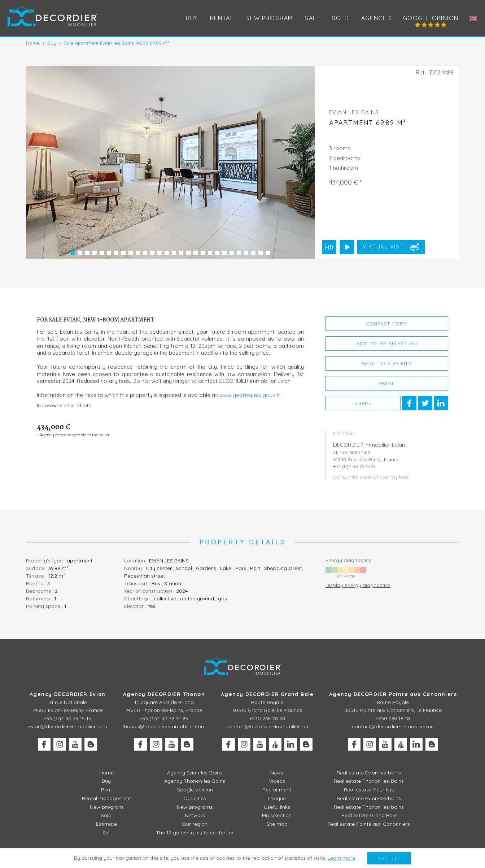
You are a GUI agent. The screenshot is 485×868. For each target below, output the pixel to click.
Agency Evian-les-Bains (195, 773)
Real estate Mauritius (369, 790)
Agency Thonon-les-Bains (195, 781)
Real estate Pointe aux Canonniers (369, 824)
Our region (195, 824)
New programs (195, 807)
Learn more (341, 858)
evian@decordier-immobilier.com (68, 726)
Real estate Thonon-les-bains (369, 807)
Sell (106, 833)
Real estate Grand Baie (369, 815)
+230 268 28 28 (267, 718)
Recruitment (277, 790)
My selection (277, 815)
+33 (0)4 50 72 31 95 (164, 718)
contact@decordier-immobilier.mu (267, 726)
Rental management (106, 798)
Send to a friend (387, 363)
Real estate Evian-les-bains (369, 773)
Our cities (195, 798)
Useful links (277, 807)
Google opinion (431, 18)
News (277, 773)
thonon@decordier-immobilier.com (164, 726)
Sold (340, 18)
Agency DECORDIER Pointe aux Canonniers (393, 694)
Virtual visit (392, 247)
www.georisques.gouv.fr (250, 395)
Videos (277, 781)
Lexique (277, 798)
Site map (277, 824)
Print (387, 383)
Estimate (106, 824)
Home (106, 773)
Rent (106, 790)
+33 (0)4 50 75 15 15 (67, 718)
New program (269, 18)
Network (195, 815)
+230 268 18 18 (393, 718)
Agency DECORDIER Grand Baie (267, 694)
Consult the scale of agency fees (371, 477)
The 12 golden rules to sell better (195, 833)
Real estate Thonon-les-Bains (369, 781)
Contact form (387, 324)
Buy (192, 18)
